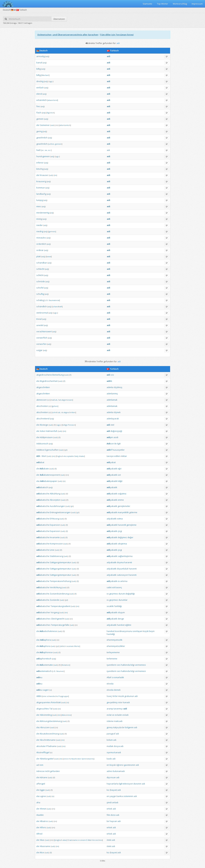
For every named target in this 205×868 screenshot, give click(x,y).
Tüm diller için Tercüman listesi (117, 35)
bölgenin (129, 727)
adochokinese (48, 631)
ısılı (113, 587)
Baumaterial (54, 300)
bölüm (110, 740)
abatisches (43, 619)
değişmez (122, 537)
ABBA (39, 696)
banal (39, 63)
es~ (49, 150)
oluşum (121, 612)
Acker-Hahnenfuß (49, 431)
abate (44, 469)
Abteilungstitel (47, 759)
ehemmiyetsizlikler (116, 646)
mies (39, 206)
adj (47, 56)
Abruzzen (45, 727)
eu (39, 677)
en (108, 765)
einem (83, 840)
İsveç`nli (111, 696)
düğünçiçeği (116, 431)
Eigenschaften (52, 450)
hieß (39, 150)
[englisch (58, 840)
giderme (133, 512)
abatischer (43, 606)
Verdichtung (56, 587)
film (108, 815)
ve (113, 715)
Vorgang (55, 612)
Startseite (147, 4)
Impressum (197, 4)
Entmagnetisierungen (60, 512)
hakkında (125, 665)
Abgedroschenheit (49, 381)
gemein (40, 119)
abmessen (42, 400)
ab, (57, 400)
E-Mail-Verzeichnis (94, 840)
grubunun (129, 696)
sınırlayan (138, 631)
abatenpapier (49, 481)
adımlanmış (112, 394)
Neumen (60, 671)
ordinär (40, 250)
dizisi (113, 815)
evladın (118, 715)
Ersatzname (73, 840)
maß (53, 400)
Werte (77, 646)
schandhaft (57, 307)
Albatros (44, 821)
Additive (40, 450)
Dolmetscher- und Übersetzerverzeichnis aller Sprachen (68, 35)
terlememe (112, 659)
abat (40, 462)
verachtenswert (44, 331)
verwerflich (42, 338)
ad (38, 765)
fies (38, 106)
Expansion (55, 525)
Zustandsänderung (59, 594)
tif (109, 450)
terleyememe (113, 652)
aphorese (46, 652)
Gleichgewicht (58, 619)
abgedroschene (44, 375)
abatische (43, 494)
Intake (82, 456)
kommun (41, 188)
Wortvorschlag (180, 4)
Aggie (42, 790)
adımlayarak (113, 419)
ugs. (51, 81)
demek (117, 690)
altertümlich (65, 125)
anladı (115, 802)
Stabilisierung (56, 556)
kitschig (40, 169)
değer (130, 537)
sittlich (63, 646)
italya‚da (117, 727)
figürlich (50, 113)
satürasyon (123, 575)
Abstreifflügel (43, 752)
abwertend (53, 100)
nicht (47, 771)
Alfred (39, 834)
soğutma (122, 494)
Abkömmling (46, 715)
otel (112, 425)
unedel (40, 325)
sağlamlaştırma (125, 556)
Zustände (55, 600)
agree (43, 796)
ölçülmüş (118, 387)
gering (39, 131)
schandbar (42, 263)
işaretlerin (112, 665)
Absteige (44, 425)
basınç (119, 587)
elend (39, 94)
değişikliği (130, 594)
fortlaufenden (75, 759)
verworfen (41, 344)
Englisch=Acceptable (65, 456)
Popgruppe (63, 696)
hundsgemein (43, 156)
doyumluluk (123, 569)
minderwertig (43, 213)
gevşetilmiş (112, 702)
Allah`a (110, 677)
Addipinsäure (46, 437)
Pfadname (51, 746)
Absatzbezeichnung (49, 734)
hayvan (113, 821)
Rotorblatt (56, 702)
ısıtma (120, 519)
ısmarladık (119, 677)
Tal (51, 709)
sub (52, 125)
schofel (40, 288)
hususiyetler (119, 450)
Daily (76, 456)
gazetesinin (130, 765)
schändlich (42, 306)
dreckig (40, 81)
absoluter (41, 746)
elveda (110, 684)
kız (108, 790)
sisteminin (128, 796)
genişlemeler (124, 506)
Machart (45, 75)
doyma (120, 562)
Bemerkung (58, 375)
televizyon (128, 784)
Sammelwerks (88, 759)
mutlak (110, 746)
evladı (125, 715)
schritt (55, 412)
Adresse (40, 771)
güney (110, 727)
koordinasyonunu (124, 631)
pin (110, 437)
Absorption (55, 500)
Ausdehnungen (57, 506)
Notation (66, 665)
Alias (42, 840)
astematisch (44, 671)
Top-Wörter (162, 4)
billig (39, 69)
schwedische (52, 696)
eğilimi (128, 625)
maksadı (118, 721)
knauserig (41, 181)
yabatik (112, 469)
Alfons (43, 827)
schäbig (40, 300)
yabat (111, 462)
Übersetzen (59, 19)
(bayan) (114, 790)
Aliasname (45, 846)
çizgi (120, 531)
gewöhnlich (42, 138)
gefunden (55, 771)
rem (41, 765)
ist (62, 412)
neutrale (70, 646)
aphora (46, 640)
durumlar (123, 600)
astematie (46, 665)
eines (66, 759)
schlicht (40, 275)
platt (39, 256)
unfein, (52, 144)
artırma (124, 581)
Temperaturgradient (60, 606)
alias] (65, 840)
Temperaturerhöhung (60, 581)
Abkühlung (55, 494)
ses (119, 665)
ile (115, 444)
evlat (109, 715)
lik (109, 381)
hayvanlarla (113, 784)
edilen (117, 456)
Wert (44, 456)
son (110, 444)
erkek (109, 809)
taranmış (118, 709)
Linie (52, 550)
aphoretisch (44, 659)
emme (121, 500)
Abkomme (66, 715)
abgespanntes (43, 702)
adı (108, 150)
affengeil (41, 784)
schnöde (41, 281)
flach (39, 113)
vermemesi (140, 665)
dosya (117, 746)
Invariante (55, 537)
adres (110, 771)
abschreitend (43, 419)
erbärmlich (42, 100)
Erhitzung (54, 519)
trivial (39, 319)
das (38, 481)
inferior (40, 163)
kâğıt (120, 481)
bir (116, 696)
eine (45, 696)
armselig (41, 56)
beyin (152, 631)
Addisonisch (42, 444)
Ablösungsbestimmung (51, 721)
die (38, 381)
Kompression (56, 544)
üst (119, 475)
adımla (110, 387)
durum (122, 594)
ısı (119, 581)
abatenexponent (50, 475)
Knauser (44, 175)
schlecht (40, 269)
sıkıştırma (122, 544)
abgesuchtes (43, 709)
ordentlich (41, 244)
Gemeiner (45, 125)
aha (38, 802)
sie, (46, 150)
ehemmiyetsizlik (115, 640)
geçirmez (114, 594)
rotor (120, 702)
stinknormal (42, 313)
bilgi (132, 665)
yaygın (113, 796)
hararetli (122, 525)
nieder (40, 225)
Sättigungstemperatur (60, 562)
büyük (113, 765)
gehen (55, 406)
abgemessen (67, 400)
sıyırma (110, 752)
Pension (72, 425)
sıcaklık (110, 606)
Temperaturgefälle (60, 625)
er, (43, 150)
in (79, 840)
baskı (109, 759)
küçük (146, 631)
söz (112, 375)
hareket (121, 625)
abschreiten (42, 406)
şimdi (109, 802)
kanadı (126, 702)
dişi (108, 777)
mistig (39, 219)
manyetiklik (123, 512)
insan (113, 777)
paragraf (111, 734)
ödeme (110, 721)
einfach (40, 88)
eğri (120, 469)
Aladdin (40, 815)
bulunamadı (119, 771)
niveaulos (41, 238)
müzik (121, 696)
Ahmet (43, 809)
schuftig (40, 294)
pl (66, 450)
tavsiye (110, 456)
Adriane (43, 777)
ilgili (119, 444)
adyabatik (112, 519)
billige (65, 425)
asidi (116, 437)
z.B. (47, 300)
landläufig (41, 194)
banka (120, 796)
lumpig (40, 200)
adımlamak (112, 400)
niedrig (40, 231)
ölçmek (117, 412)
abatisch (42, 487)
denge (121, 619)
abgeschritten (43, 387)
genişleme (131, 525)
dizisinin (137, 784)
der (38, 125)
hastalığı (111, 634)
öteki (109, 840)
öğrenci (120, 765)
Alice (42, 852)
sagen (46, 690)
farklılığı (118, 606)
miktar (124, 456)
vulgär (39, 350)
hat (60, 400)
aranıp (110, 709)
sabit (109, 587)
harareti (128, 562)
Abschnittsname (48, 740)
